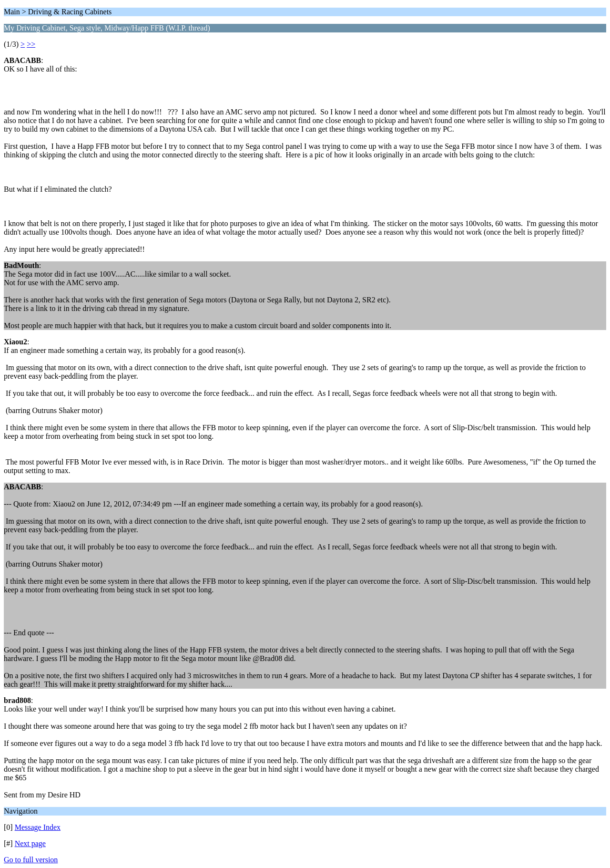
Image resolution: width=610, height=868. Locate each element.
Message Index (38, 827)
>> (31, 44)
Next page (30, 843)
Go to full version (31, 860)
